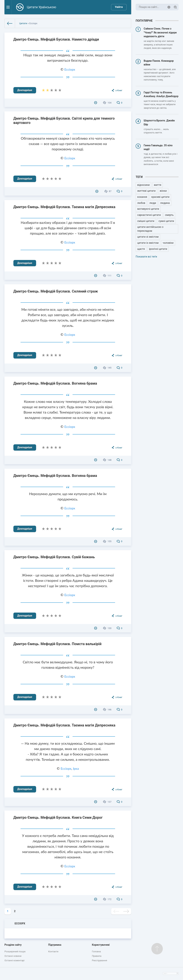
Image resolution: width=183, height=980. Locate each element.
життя (158, 185)
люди (153, 203)
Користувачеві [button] (101, 945)
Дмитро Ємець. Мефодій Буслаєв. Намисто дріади (56, 39)
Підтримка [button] (55, 945)
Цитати (23, 23)
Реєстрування (99, 960)
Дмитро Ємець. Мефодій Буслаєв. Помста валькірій (57, 644)
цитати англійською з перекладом (150, 229)
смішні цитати (146, 221)
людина (165, 203)
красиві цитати (160, 197)
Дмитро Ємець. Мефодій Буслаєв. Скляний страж (56, 291)
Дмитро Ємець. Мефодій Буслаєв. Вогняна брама (55, 383)
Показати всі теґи (146, 257)
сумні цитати (166, 221)
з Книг (119, 90)
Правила (97, 956)
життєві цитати (146, 191)
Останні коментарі (14, 960)
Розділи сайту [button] (13, 945)
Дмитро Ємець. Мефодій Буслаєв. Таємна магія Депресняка (64, 207)
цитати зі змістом (148, 237)
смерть (169, 215)
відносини (143, 185)
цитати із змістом (148, 243)
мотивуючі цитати (148, 209)
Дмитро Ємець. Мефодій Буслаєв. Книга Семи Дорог (58, 817)
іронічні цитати (158, 249)
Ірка (76, 768)
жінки (163, 191)
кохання (142, 197)
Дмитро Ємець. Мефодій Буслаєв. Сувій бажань (54, 557)
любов (141, 203)
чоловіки (168, 243)
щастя (141, 249)
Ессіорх (70, 69)
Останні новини (13, 956)
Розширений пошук (15, 951)
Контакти (53, 951)
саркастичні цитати (149, 215)
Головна (96, 951)
